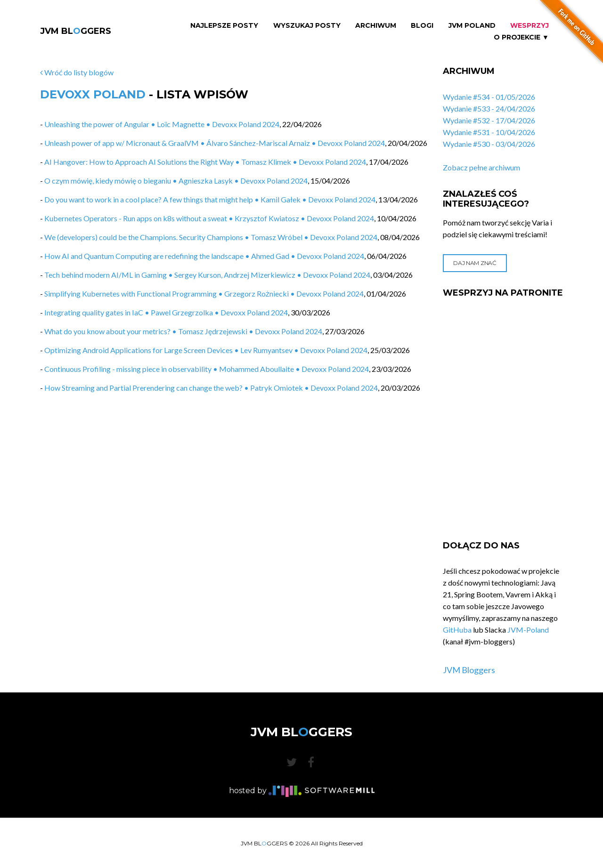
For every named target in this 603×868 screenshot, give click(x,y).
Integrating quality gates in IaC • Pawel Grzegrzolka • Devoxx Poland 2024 (166, 312)
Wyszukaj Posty (307, 26)
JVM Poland (472, 26)
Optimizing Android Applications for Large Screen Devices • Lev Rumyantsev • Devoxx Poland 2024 (206, 350)
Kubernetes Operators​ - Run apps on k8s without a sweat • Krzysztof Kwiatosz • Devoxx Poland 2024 (209, 218)
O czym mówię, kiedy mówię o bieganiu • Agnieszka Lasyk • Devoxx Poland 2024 (176, 181)
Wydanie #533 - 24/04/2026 (489, 108)
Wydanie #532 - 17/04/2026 (489, 120)
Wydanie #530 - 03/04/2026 (489, 144)
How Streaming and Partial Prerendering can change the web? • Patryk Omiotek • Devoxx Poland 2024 (211, 388)
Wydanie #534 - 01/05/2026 (489, 97)
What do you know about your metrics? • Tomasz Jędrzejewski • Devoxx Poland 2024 (183, 331)
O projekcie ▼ (521, 37)
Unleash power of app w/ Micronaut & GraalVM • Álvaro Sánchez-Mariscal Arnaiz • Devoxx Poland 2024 (215, 143)
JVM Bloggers (469, 670)
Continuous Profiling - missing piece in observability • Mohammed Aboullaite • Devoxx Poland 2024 (207, 369)
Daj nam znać (475, 263)
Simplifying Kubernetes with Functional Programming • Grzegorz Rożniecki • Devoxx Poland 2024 (204, 293)
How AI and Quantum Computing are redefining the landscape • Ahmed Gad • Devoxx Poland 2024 (204, 256)
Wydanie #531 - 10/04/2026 (489, 132)
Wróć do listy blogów (77, 72)
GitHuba (457, 630)
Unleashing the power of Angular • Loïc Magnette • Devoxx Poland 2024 (162, 124)
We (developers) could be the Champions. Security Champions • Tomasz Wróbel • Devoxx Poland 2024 (211, 237)
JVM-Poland (528, 630)
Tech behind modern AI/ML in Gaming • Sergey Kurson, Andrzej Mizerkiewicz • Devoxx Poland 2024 (207, 275)
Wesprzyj (530, 26)
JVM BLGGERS (76, 31)
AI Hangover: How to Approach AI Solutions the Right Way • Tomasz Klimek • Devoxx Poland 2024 (205, 162)
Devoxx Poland (93, 94)
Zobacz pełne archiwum (481, 167)
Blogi (422, 26)
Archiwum (376, 26)
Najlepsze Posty (224, 26)
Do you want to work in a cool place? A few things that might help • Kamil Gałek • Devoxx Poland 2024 (210, 199)
